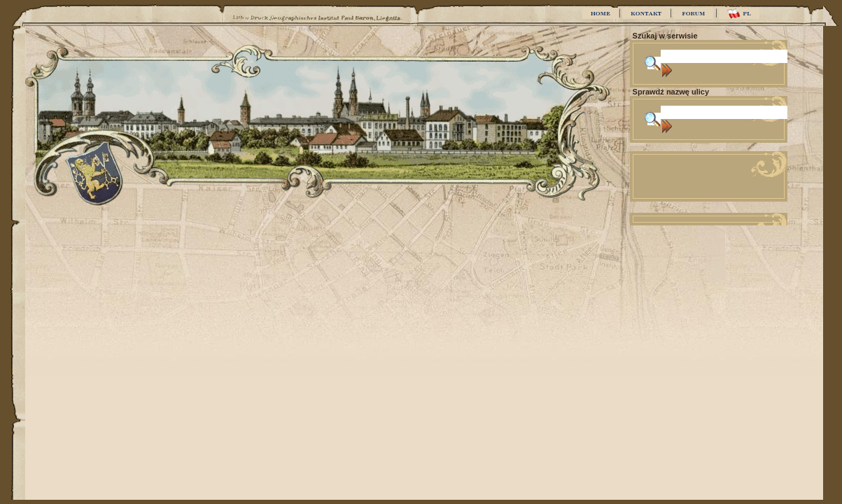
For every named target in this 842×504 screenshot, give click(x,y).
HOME (601, 13)
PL (739, 14)
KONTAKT (646, 13)
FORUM (693, 13)
